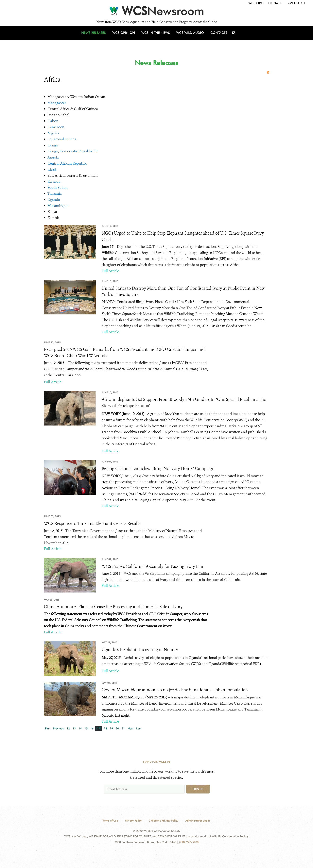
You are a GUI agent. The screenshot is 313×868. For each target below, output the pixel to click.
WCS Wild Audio (190, 36)
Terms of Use (110, 821)
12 (68, 728)
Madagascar (57, 103)
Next (130, 728)
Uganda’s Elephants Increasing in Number (140, 650)
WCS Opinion (125, 36)
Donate (275, 3)
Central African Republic (67, 163)
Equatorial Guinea (62, 139)
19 (111, 728)
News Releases (95, 36)
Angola (53, 157)
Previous (58, 728)
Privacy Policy (133, 821)
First (48, 728)
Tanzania (55, 193)
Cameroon (56, 127)
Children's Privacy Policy (163, 821)
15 (86, 728)
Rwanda (54, 181)
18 (105, 728)
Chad (52, 169)
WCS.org (256, 3)
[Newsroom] (156, 12)
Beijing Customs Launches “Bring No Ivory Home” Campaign (158, 469)
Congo (53, 145)
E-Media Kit (296, 3)
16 (92, 728)
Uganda (54, 200)
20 (117, 728)
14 (80, 728)
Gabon (53, 121)
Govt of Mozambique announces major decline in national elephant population (175, 690)
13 (74, 728)
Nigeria (53, 133)
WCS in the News (156, 36)
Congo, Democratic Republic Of (73, 151)
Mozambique (58, 206)
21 (123, 728)
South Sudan (58, 188)
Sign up (198, 789)
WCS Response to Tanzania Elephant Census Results (92, 524)
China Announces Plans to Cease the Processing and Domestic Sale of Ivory (113, 607)
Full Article (110, 271)
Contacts (218, 36)
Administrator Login (198, 821)
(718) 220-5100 (189, 842)
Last (139, 728)
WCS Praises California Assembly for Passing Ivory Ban (152, 566)
